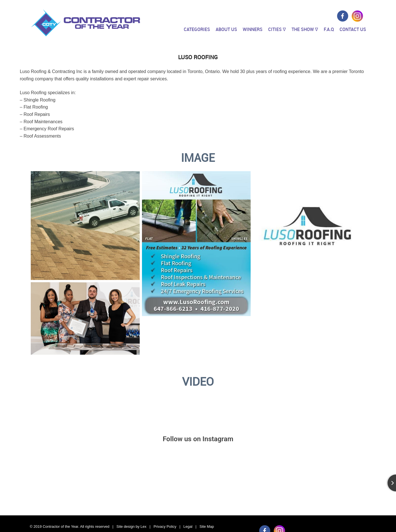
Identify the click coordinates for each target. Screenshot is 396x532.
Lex (144, 527)
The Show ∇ (305, 29)
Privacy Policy (165, 527)
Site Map (207, 527)
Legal (188, 527)
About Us (226, 29)
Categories (197, 29)
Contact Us (353, 29)
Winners (253, 29)
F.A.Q (329, 29)
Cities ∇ (277, 29)
